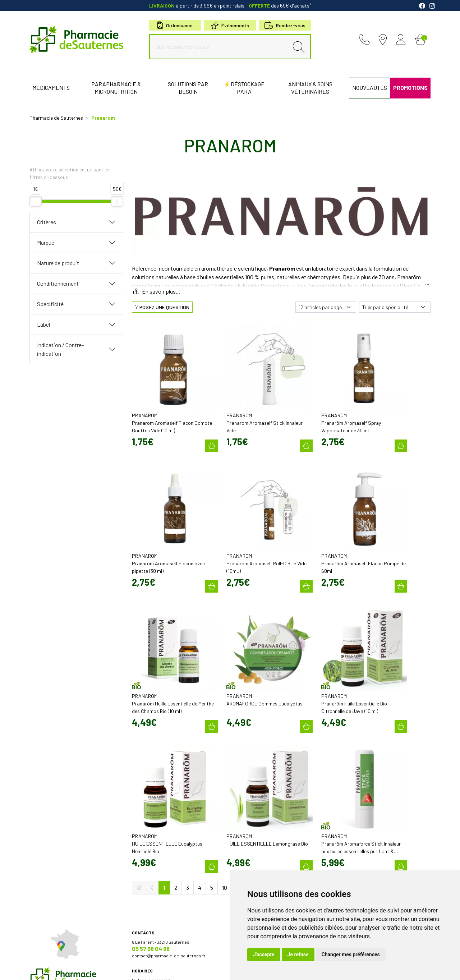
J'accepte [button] (264, 954)
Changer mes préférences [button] (351, 954)
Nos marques (248, 842)
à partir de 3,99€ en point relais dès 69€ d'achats (230, 6)
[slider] (36, 201)
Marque (46, 242)
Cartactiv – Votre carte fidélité (263, 805)
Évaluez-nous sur (379, 838)
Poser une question (254, 761)
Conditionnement (58, 283)
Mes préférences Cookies (196, 968)
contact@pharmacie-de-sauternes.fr (169, 762)
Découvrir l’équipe (252, 755)
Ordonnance (175, 25)
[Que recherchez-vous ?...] (221, 47)
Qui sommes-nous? (254, 748)
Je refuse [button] (298, 954)
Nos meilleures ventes (257, 849)
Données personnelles (124, 968)
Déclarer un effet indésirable (262, 768)
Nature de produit (58, 263)
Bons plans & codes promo (261, 792)
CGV (94, 968)
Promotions (246, 799)
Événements (230, 25)
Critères (47, 222)
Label (43, 324)
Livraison (346, 783)
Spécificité (50, 304)
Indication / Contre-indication (60, 349)
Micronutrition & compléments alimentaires (277, 836)
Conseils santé (249, 855)
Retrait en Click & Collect (361, 776)
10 (225, 694)
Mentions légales (68, 968)
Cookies (159, 968)
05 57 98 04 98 (151, 755)
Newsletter (245, 811)
